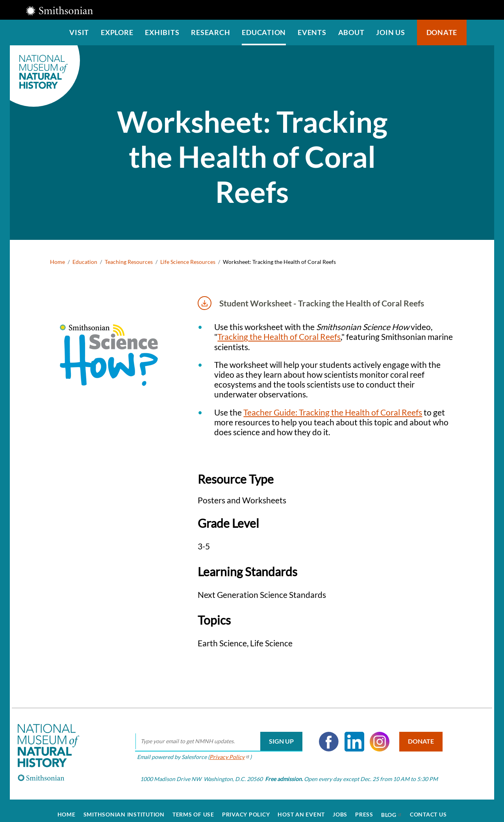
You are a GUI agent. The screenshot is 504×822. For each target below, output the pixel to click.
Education (264, 32)
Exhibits (162, 32)
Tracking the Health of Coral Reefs (279, 337)
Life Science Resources (188, 262)
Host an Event (301, 807)
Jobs (340, 807)
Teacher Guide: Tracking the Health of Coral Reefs (333, 412)
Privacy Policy (246, 807)
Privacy (225, 749)
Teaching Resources (129, 262)
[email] (214, 734)
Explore (117, 32)
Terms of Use (193, 807)
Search (480, 32)
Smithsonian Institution (124, 807)
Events (312, 32)
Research (210, 32)
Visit (79, 32)
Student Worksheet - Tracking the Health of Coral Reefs (311, 303)
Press (364, 807)
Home (57, 262)
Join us (390, 32)
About (351, 32)
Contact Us (428, 807)
